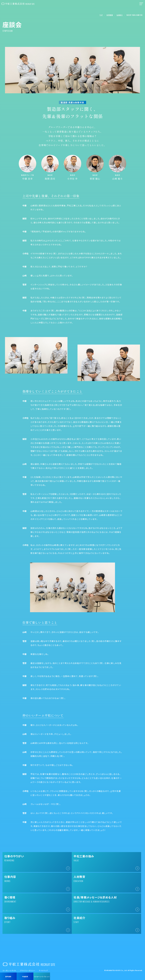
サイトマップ (43, 962)
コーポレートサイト (9, 962)
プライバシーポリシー (28, 962)
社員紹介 (120, 15)
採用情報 (110, 15)
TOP (101, 15)
